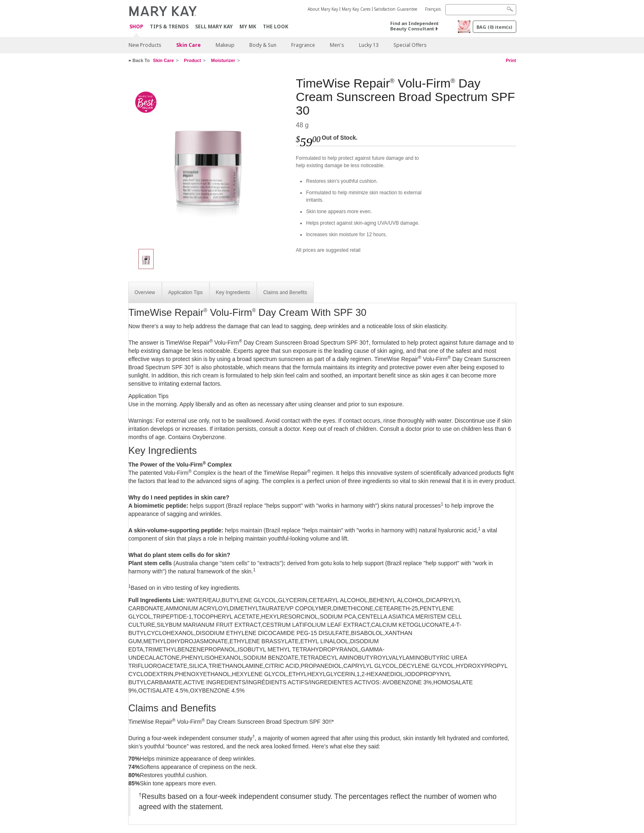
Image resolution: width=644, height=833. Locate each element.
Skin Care (189, 45)
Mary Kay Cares (356, 9)
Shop (136, 27)
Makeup (225, 45)
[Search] (481, 10)
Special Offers (410, 45)
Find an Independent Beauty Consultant (414, 26)
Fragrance (303, 45)
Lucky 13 (369, 45)
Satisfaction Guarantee (396, 9)
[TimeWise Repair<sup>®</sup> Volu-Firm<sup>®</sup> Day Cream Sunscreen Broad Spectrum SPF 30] (209, 159)
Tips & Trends (169, 26)
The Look (276, 26)
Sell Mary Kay (214, 26)
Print (511, 60)
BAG (494, 27)
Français (433, 9)
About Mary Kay (323, 9)
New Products (145, 45)
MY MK (248, 26)
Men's (337, 45)
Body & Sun (263, 45)
